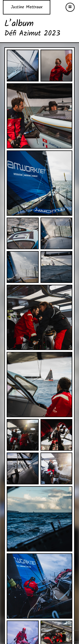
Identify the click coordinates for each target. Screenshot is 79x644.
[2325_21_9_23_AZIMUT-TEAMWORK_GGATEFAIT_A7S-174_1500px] (56, 468)
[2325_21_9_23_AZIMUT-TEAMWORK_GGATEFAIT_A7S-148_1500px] (39, 384)
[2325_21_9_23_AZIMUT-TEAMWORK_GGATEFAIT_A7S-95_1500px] (23, 267)
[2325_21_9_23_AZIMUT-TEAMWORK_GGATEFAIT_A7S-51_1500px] (23, 233)
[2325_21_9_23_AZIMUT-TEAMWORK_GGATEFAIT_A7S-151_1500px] (23, 435)
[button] (70, 7)
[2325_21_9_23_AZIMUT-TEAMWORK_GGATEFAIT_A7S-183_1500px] (39, 586)
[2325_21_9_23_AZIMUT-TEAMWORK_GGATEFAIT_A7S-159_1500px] (56, 435)
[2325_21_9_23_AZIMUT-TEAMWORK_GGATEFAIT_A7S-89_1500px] (56, 233)
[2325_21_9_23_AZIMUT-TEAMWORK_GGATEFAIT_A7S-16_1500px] (56, 66)
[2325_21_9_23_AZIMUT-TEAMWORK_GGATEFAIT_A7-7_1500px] (23, 66)
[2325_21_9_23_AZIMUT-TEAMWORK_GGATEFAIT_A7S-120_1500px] (39, 317)
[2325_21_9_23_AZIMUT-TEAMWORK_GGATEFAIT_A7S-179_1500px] (39, 519)
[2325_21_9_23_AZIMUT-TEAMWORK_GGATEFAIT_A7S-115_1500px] (56, 267)
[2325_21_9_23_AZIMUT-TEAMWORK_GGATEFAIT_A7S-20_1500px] (39, 116)
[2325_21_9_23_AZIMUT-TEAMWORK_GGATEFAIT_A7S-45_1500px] (39, 183)
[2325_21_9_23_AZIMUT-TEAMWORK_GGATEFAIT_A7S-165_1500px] (23, 468)
